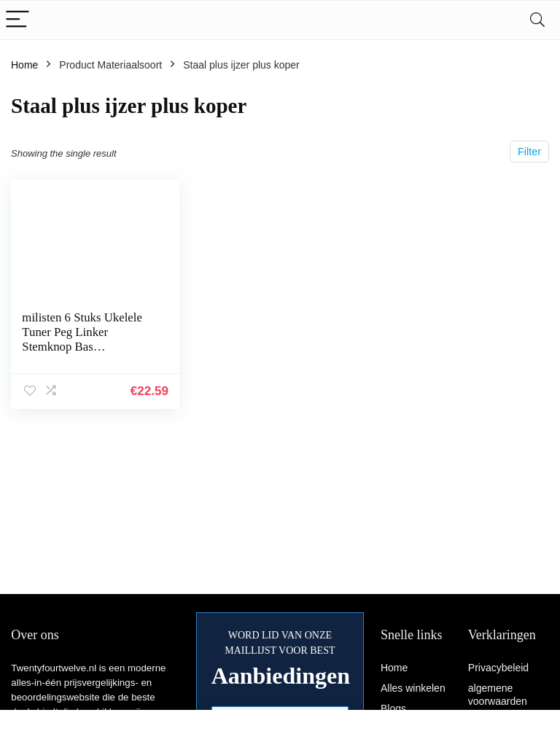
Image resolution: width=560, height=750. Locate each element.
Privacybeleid (498, 668)
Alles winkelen (413, 688)
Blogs (393, 708)
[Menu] (17, 20)
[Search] (537, 20)
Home (24, 65)
